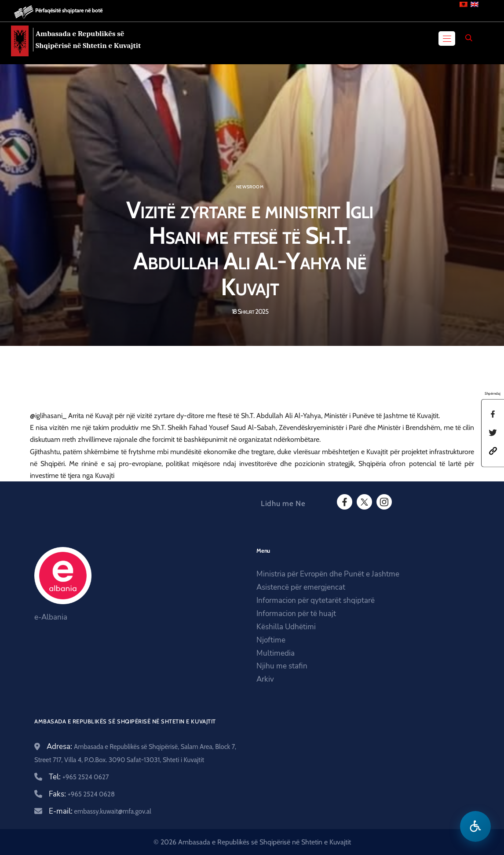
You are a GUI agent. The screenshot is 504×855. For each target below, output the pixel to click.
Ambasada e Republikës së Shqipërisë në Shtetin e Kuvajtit (88, 40)
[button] (493, 450)
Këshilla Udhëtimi (286, 627)
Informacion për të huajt (296, 614)
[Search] (469, 38)
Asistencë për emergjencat (301, 587)
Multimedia (276, 653)
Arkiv (265, 679)
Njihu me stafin (282, 666)
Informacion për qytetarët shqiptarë (316, 600)
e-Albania (51, 617)
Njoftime (271, 640)
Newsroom (250, 187)
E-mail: (100, 811)
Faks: (82, 794)
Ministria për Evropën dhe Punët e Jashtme (328, 574)
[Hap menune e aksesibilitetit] (475, 826)
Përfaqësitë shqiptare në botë (69, 10)
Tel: (79, 777)
